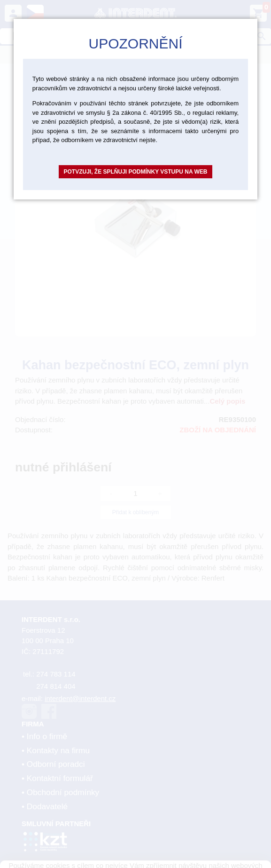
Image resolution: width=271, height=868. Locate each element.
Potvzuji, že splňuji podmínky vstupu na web (135, 172)
